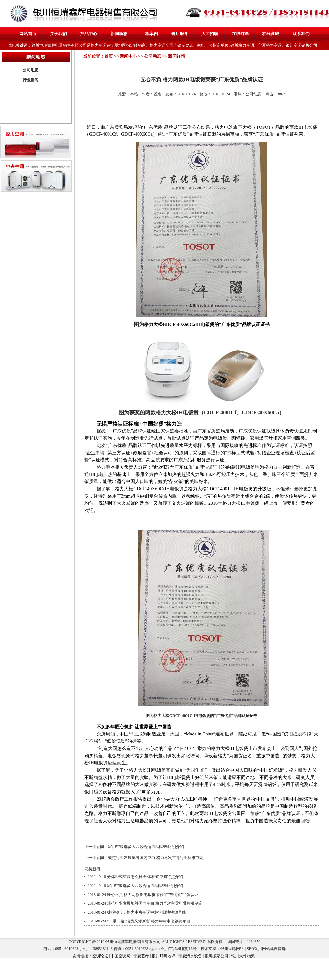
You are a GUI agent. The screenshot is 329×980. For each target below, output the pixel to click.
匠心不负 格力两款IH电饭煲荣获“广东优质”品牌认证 (153, 895)
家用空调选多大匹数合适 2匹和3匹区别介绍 (146, 847)
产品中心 (89, 34)
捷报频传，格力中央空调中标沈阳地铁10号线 (146, 912)
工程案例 (149, 34)
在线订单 (240, 34)
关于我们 (58, 34)
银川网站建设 (266, 949)
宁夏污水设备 (190, 956)
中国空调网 (121, 956)
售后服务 (180, 34)
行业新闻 (31, 80)
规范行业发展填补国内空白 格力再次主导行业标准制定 (156, 858)
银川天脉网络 (232, 949)
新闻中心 (128, 56)
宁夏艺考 (141, 956)
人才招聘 (210, 34)
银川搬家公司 (216, 956)
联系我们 (301, 34)
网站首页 (28, 34)
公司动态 (31, 70)
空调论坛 (100, 956)
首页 (109, 56)
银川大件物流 (243, 956)
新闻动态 (119, 34)
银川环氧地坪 (164, 956)
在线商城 (271, 34)
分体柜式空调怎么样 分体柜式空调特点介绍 (145, 877)
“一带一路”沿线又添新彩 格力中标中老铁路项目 (149, 921)
